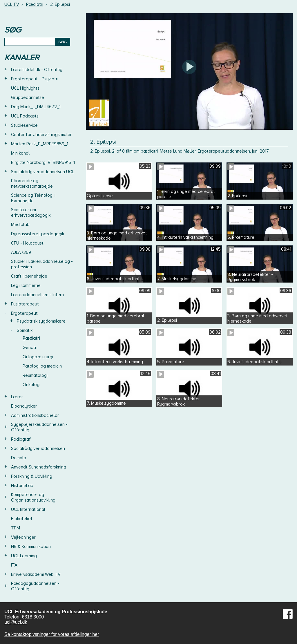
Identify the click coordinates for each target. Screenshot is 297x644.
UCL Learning (24, 556)
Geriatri (30, 348)
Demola (19, 458)
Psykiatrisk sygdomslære (41, 321)
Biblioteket (22, 519)
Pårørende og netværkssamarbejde (32, 183)
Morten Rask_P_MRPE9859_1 (40, 144)
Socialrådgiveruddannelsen (38, 448)
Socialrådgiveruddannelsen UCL (42, 172)
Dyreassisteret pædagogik (38, 234)
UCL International (28, 509)
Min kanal (20, 153)
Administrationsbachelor (35, 415)
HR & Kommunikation (31, 547)
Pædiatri (35, 4)
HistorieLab (22, 486)
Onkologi (31, 385)
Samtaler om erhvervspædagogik (31, 212)
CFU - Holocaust (27, 243)
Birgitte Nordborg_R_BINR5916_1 (43, 162)
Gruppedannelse (28, 97)
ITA (14, 565)
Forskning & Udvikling (32, 476)
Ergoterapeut (24, 313)
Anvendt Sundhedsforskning (39, 467)
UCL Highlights (25, 88)
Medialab (20, 225)
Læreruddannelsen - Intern (37, 295)
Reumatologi (35, 375)
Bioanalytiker (24, 406)
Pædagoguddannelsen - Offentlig (35, 586)
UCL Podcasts (25, 116)
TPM (16, 528)
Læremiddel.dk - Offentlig (37, 70)
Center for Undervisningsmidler (41, 135)
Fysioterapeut (25, 304)
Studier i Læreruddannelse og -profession (42, 264)
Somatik (25, 330)
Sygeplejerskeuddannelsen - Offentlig (39, 427)
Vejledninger (23, 537)
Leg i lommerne (26, 285)
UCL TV (12, 4)
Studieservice (24, 125)
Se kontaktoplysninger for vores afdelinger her (52, 634)
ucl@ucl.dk (16, 622)
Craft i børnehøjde (29, 276)
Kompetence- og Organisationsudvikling (33, 497)
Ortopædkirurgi (38, 357)
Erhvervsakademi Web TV (36, 574)
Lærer (17, 397)
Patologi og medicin (42, 366)
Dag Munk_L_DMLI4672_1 (36, 107)
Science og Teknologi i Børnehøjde (33, 198)
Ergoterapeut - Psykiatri (35, 79)
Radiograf (21, 439)
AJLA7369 (21, 252)
